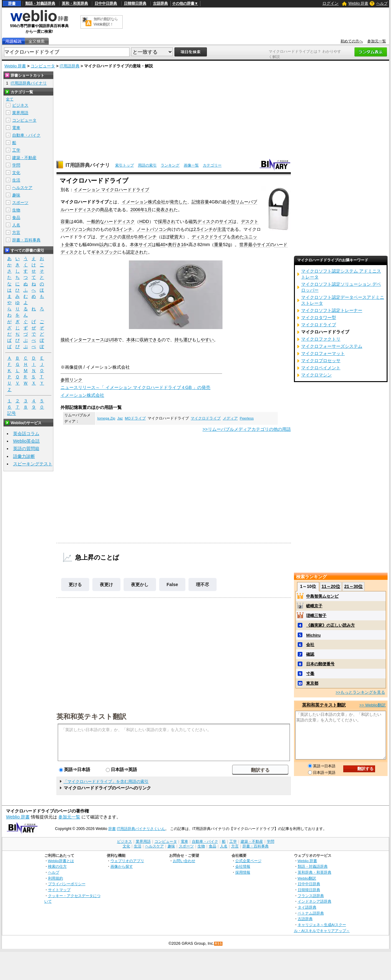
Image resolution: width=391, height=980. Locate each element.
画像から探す (122, 866)
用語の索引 (147, 165)
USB (113, 340)
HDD (144, 221)
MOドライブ (135, 418)
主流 (222, 229)
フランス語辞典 (311, 896)
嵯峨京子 (314, 606)
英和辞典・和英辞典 (315, 872)
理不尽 (203, 585)
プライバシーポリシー (67, 884)
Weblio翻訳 (307, 878)
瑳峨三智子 (316, 616)
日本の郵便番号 (320, 664)
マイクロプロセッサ (321, 361)
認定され (135, 252)
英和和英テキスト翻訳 (91, 716)
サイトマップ (59, 890)
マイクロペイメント (321, 368)
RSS (218, 944)
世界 (244, 245)
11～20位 (331, 586)
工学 (16, 150)
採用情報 (243, 872)
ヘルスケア (22, 188)
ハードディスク (120, 221)
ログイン (330, 3)
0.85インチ (146, 237)
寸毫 (310, 674)
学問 (16, 165)
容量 (65, 221)
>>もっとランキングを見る (360, 692)
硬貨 (174, 237)
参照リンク (71, 380)
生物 (16, 210)
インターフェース (87, 340)
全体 (69, 245)
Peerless (247, 418)
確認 (310, 654)
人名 (16, 225)
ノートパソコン (152, 229)
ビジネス (20, 105)
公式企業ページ (248, 861)
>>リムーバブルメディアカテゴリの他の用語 (247, 429)
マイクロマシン (316, 375)
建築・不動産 (24, 158)
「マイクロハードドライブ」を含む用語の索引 (106, 781)
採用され (167, 221)
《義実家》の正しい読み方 (330, 625)
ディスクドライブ (209, 237)
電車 (16, 128)
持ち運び (183, 340)
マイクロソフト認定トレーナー (332, 310)
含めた (237, 237)
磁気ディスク (202, 221)
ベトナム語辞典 (311, 913)
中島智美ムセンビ (322, 596)
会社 (310, 645)
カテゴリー (212, 165)
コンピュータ (43, 66)
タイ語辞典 (307, 907)
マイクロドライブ (206, 418)
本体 (131, 340)
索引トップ (125, 165)
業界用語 (20, 113)
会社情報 (243, 866)
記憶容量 (200, 202)
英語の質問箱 (26, 449)
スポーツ (20, 203)
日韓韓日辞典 (135, 3)
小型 (231, 202)
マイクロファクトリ (321, 339)
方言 (16, 233)
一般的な (95, 221)
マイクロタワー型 (319, 318)
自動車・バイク (26, 135)
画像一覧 (191, 165)
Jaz (120, 418)
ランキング (170, 165)
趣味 (16, 195)
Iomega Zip (106, 418)
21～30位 (353, 586)
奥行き (174, 245)
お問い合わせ (184, 861)
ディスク (109, 237)
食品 (16, 218)
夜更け (106, 585)
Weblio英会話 (27, 441)
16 (183, 245)
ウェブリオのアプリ (127, 861)
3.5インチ (123, 229)
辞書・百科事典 (26, 240)
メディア (230, 418)
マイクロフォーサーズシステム (332, 346)
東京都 (312, 683)
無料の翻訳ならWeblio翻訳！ (106, 22)
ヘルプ (382, 3)
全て (10, 99)
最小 (252, 245)
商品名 (106, 210)
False (172, 585)
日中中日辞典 (106, 3)
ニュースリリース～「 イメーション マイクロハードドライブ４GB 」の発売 (136, 387)
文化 (16, 173)
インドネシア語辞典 (315, 901)
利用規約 (56, 878)
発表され (165, 210)
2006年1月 (141, 210)
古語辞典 (160, 3)
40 (163, 245)
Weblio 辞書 (359, 3)
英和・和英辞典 (75, 3)
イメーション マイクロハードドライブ (111, 190)
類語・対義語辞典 (40, 3)
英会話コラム (26, 434)
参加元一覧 (377, 41)
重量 (218, 245)
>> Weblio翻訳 (372, 705)
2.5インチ (203, 229)
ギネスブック (104, 252)
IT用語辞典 (70, 66)
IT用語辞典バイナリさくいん (141, 829)
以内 (104, 245)
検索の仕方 (57, 866)
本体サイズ (141, 245)
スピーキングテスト (33, 464)
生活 (16, 180)
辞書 (12, 3)
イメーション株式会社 (144, 202)
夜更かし (140, 585)
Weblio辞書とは (61, 861)
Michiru (313, 635)
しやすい (205, 340)
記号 (12, 413)
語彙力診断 (24, 456)
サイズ (226, 221)
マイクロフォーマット (323, 353)
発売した (178, 202)
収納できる (150, 340)
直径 (126, 237)
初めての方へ (352, 41)
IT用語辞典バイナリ (88, 165)
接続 (65, 340)
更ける (75, 585)
